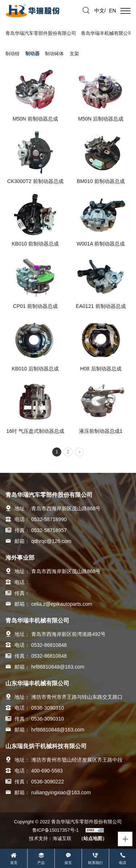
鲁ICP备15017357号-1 (55, 830)
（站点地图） (93, 838)
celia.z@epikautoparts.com (62, 604)
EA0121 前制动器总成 (101, 306)
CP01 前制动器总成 (35, 306)
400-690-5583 (47, 771)
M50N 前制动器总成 (35, 119)
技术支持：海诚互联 (50, 838)
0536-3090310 (48, 708)
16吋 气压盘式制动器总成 (35, 431)
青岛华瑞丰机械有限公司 (107, 33)
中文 (99, 11)
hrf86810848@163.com (58, 667)
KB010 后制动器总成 (35, 369)
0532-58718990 (49, 519)
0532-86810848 (49, 645)
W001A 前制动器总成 (101, 244)
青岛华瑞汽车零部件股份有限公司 (41, 33)
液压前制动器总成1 (101, 431)
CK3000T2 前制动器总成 (35, 181)
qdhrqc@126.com (51, 541)
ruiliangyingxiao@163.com (61, 792)
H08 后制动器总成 (101, 369)
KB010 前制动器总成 (35, 244)
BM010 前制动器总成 (101, 181)
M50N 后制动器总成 (101, 119)
